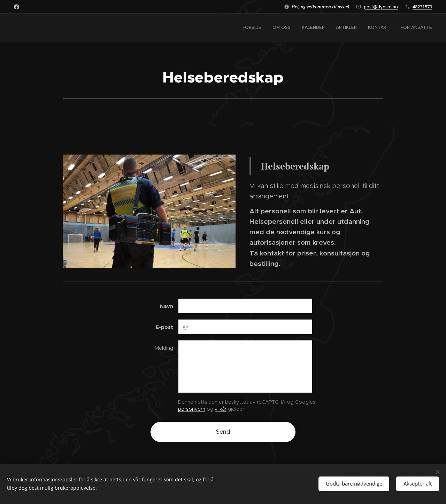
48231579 (422, 7)
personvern (192, 409)
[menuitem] (378, 28)
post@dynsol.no (381, 7)
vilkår (221, 409)
